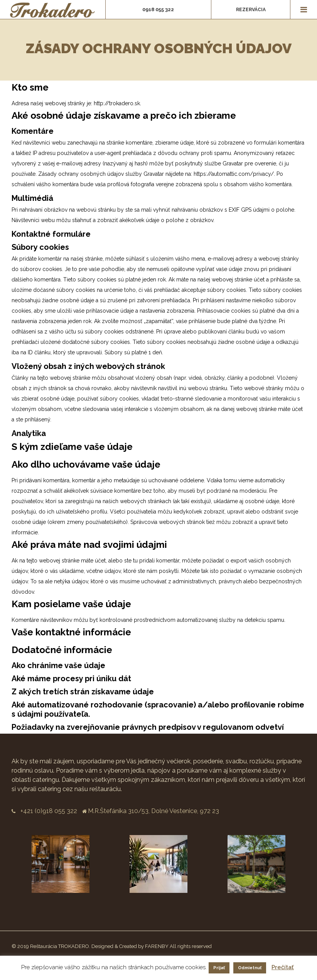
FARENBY (157, 946)
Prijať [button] (219, 968)
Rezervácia (251, 10)
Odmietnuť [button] (250, 968)
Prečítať (283, 967)
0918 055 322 (158, 9)
